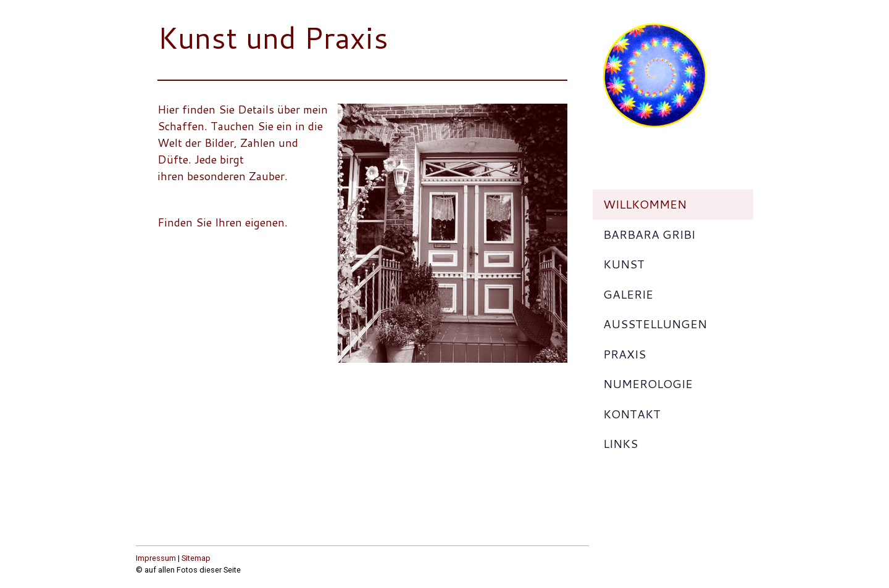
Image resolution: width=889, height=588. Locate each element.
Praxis (624, 354)
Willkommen (645, 204)
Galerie (628, 294)
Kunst (624, 264)
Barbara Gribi (649, 234)
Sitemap (196, 558)
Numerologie (648, 383)
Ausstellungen (655, 324)
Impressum (156, 558)
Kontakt (632, 414)
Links (620, 443)
